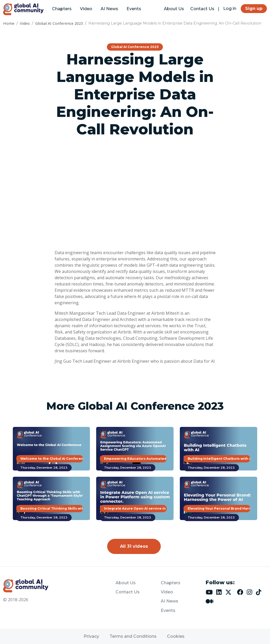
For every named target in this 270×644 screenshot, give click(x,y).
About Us (174, 9)
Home (9, 23)
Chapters (62, 9)
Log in (230, 8)
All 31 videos (134, 546)
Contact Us (202, 9)
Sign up (254, 8)
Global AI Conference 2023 (59, 23)
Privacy (91, 636)
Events (134, 9)
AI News (109, 9)
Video (86, 9)
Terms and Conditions (133, 636)
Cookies (176, 636)
